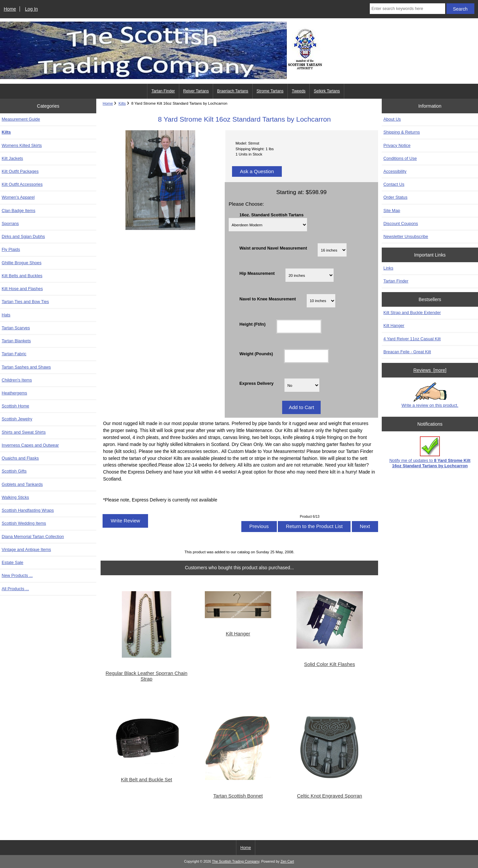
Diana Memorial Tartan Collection (33, 537)
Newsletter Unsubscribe (406, 236)
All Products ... (15, 589)
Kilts (122, 103)
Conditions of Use (400, 158)
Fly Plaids (11, 249)
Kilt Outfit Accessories (22, 184)
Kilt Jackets (12, 158)
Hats (6, 315)
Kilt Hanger (238, 634)
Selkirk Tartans (327, 91)
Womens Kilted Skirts (22, 145)
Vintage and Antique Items (26, 549)
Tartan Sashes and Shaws (26, 367)
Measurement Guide (21, 119)
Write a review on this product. (430, 395)
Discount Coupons (401, 223)
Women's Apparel (18, 197)
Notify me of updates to (430, 452)
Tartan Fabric (14, 354)
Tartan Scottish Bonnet (238, 796)
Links (388, 268)
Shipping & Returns (402, 132)
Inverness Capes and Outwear (30, 445)
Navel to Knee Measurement (268, 299)
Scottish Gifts (14, 471)
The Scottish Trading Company (236, 862)
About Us (392, 119)
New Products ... (17, 575)
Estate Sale (12, 562)
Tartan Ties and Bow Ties (25, 302)
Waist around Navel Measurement (273, 248)
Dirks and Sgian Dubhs (23, 236)
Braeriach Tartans (233, 91)
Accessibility (395, 171)
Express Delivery (256, 383)
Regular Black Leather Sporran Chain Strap (146, 676)
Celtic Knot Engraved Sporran (330, 796)
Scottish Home (15, 406)
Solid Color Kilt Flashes (329, 664)
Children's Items (17, 380)
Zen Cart (287, 862)
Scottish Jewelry (17, 419)
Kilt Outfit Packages (20, 171)
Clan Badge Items (18, 211)
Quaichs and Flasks (20, 458)
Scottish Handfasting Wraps (28, 510)
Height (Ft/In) (252, 324)
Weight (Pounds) (256, 354)
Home (10, 9)
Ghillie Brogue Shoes (22, 263)
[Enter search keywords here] (407, 9)
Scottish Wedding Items (24, 523)
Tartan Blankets (16, 341)
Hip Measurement (257, 273)
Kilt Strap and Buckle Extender (412, 313)
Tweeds (299, 91)
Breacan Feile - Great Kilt (407, 352)
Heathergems (14, 393)
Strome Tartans (270, 91)
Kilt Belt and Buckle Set (146, 780)
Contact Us (394, 184)
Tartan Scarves (16, 328)
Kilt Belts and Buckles (22, 276)
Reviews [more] (430, 370)
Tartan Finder (163, 91)
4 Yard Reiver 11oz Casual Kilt (412, 339)
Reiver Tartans (196, 91)
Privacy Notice (397, 145)
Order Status (395, 197)
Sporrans (10, 223)
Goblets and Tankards (22, 484)
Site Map (392, 211)
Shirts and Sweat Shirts (24, 432)
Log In (31, 9)
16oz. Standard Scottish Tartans (271, 215)
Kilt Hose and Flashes (22, 289)
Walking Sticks (15, 497)
